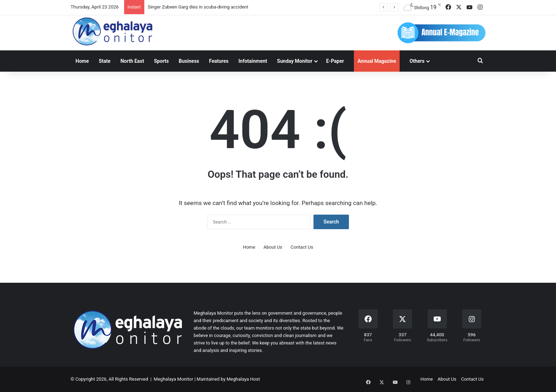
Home (82, 61)
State (104, 61)
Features (219, 61)
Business (189, 61)
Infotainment (253, 61)
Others (417, 61)
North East (132, 61)
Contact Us (302, 247)
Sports (161, 61)
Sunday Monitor (294, 61)
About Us (273, 247)
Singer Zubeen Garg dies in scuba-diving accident (198, 7)
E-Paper (335, 61)
